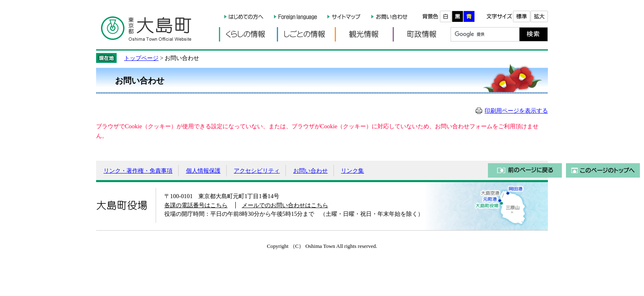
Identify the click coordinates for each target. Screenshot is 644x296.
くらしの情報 (248, 34)
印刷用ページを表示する (516, 111)
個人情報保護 (203, 171)
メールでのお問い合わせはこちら (285, 205)
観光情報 (364, 34)
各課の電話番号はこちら (196, 205)
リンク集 (352, 171)
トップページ (141, 58)
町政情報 (422, 34)
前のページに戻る (525, 170)
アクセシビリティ (257, 171)
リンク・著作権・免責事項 (138, 171)
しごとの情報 (306, 34)
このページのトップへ (603, 170)
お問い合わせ (310, 171)
